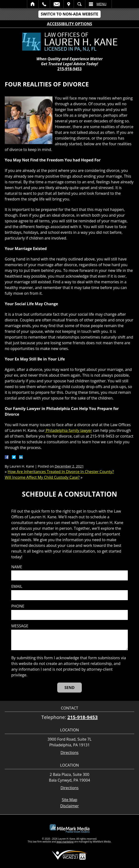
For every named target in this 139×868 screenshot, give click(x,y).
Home (33, 4)
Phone (18, 606)
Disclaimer (69, 806)
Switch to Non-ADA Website (69, 14)
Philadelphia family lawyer (68, 430)
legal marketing (65, 842)
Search (80, 4)
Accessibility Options (69, 24)
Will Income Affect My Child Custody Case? (42, 477)
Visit (69, 4)
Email (57, 4)
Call (44, 4)
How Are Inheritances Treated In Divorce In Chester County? (61, 472)
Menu (101, 4)
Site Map (69, 800)
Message (20, 626)
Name (17, 567)
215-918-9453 (70, 69)
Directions (70, 753)
